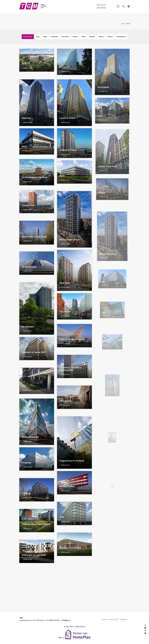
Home (123, 24)
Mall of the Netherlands (73, 339)
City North (66, 311)
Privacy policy (113, 620)
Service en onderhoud (101, 6)
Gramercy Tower (68, 150)
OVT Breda (69, 400)
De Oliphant (28, 327)
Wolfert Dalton (73, 485)
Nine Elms (66, 282)
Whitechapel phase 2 (71, 239)
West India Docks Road (34, 237)
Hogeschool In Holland (73, 450)
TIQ (24, 386)
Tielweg (26, 493)
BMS (24, 147)
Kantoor (92, 37)
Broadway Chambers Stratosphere (72, 369)
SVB (73, 516)
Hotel (45, 37)
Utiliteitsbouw (121, 37)
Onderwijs (54, 37)
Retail (83, 37)
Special (110, 37)
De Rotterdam (29, 267)
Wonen (101, 37)
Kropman (26, 463)
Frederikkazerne (30, 437)
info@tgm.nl (66, 620)
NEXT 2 (26, 64)
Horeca (75, 37)
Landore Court (67, 118)
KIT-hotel (64, 67)
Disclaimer (124, 620)
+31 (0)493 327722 (53, 620)
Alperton (26, 118)
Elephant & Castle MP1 (34, 352)
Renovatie (65, 37)
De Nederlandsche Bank (35, 177)
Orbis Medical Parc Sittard (36, 524)
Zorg (38, 37)
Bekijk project (27, 68)
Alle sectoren (28, 37)
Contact (104, 620)
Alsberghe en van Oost (34, 555)
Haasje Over (28, 205)
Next (62, 176)
